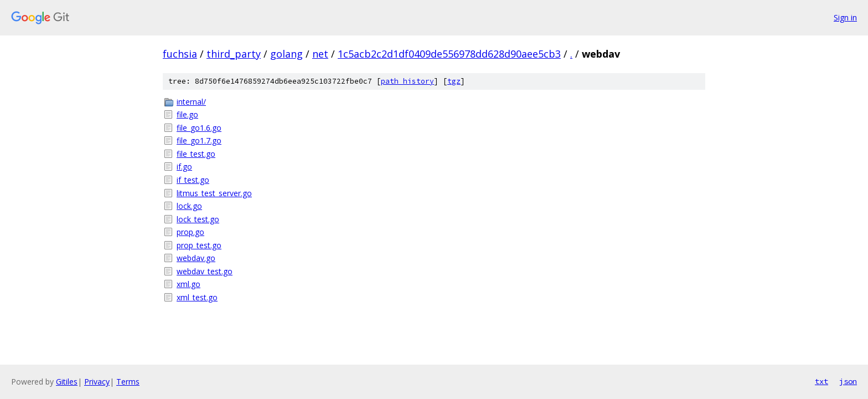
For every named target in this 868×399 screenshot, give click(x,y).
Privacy (97, 382)
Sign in (845, 17)
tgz (454, 81)
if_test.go (193, 180)
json (848, 381)
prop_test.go (199, 245)
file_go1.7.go (199, 140)
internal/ (191, 102)
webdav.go (196, 258)
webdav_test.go (205, 271)
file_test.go (196, 154)
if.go (184, 167)
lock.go (189, 206)
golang (286, 54)
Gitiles (67, 382)
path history (407, 81)
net (320, 54)
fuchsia (180, 54)
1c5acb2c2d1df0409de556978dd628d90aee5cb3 (449, 54)
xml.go (188, 284)
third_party (234, 54)
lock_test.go (198, 219)
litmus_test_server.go (214, 193)
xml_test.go (197, 297)
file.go (187, 114)
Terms (128, 382)
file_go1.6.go (199, 128)
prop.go (190, 232)
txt (821, 381)
